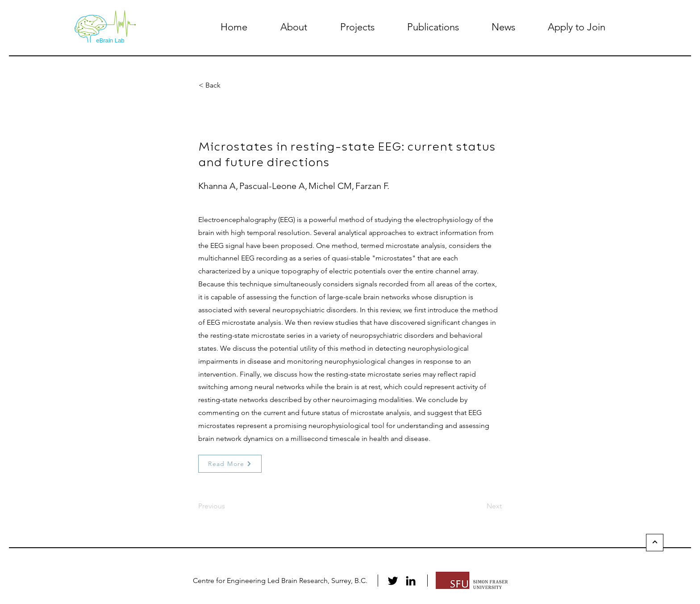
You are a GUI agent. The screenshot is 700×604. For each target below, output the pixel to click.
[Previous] (228, 506)
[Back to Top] (655, 543)
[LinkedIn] (411, 581)
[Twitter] (393, 581)
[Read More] (230, 464)
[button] (294, 27)
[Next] (479, 506)
